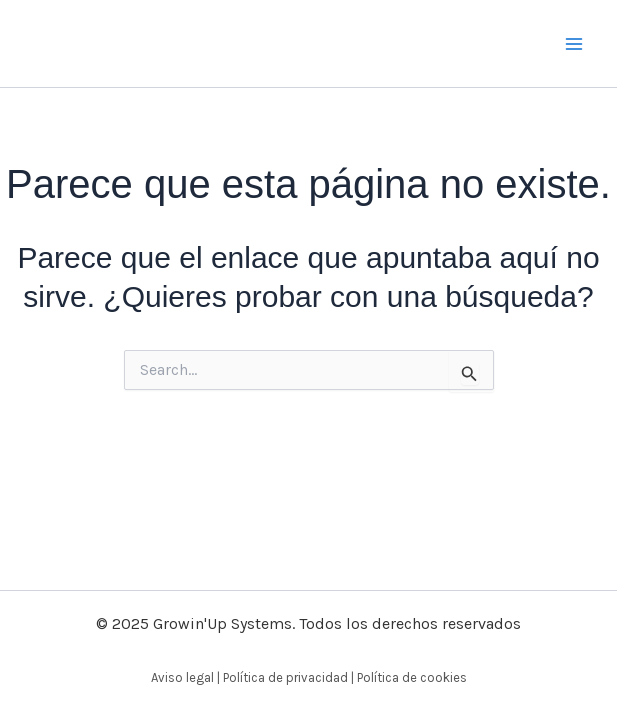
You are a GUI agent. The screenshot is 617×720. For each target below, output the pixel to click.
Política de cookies (412, 677)
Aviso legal (182, 677)
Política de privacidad (285, 677)
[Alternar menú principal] (575, 44)
